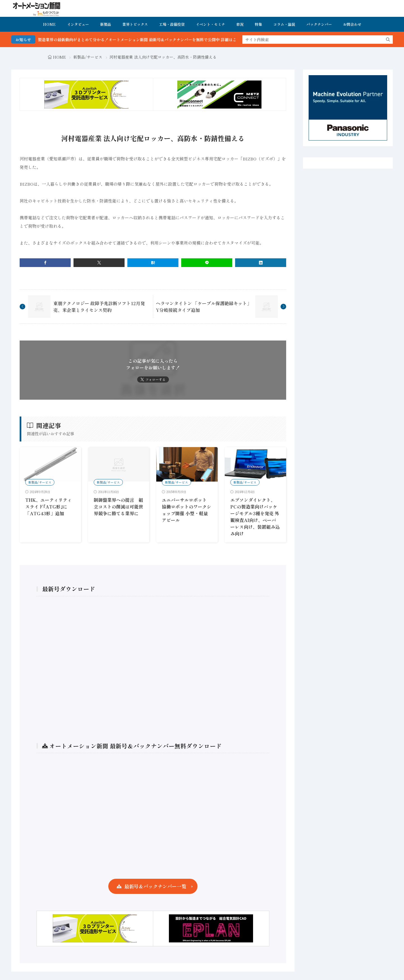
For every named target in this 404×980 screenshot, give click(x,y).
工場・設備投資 (172, 24)
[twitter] (99, 263)
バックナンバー (319, 24)
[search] (388, 40)
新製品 (106, 24)
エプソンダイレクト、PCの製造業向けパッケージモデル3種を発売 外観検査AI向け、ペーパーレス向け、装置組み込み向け (255, 517)
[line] (207, 263)
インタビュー (78, 24)
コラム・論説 (284, 24)
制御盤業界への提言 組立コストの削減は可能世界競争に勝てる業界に (118, 507)
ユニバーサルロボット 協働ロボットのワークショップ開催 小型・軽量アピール (187, 510)
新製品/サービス (88, 57)
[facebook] (45, 263)
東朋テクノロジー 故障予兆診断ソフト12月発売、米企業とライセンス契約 (99, 307)
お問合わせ (352, 24)
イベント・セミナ (210, 24)
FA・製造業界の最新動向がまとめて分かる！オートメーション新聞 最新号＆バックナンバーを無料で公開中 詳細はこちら (151, 40)
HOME (49, 24)
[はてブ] (153, 263)
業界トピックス (135, 24)
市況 (240, 24)
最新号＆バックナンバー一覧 (155, 886)
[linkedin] (261, 263)
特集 (258, 24)
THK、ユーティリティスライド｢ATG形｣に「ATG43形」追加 (49, 507)
